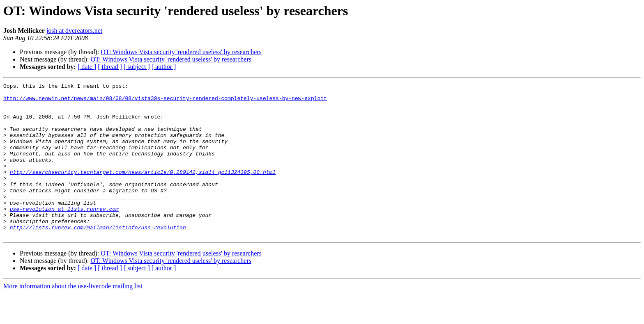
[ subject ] (137, 67)
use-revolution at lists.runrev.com (64, 235)
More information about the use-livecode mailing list (73, 317)
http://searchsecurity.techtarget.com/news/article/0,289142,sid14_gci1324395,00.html (143, 190)
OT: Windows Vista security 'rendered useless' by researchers (181, 52)
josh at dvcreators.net (74, 31)
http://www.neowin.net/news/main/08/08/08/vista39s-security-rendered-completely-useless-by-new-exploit (165, 102)
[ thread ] (110, 67)
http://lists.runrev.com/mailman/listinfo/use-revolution (98, 257)
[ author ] (164, 67)
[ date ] (87, 67)
